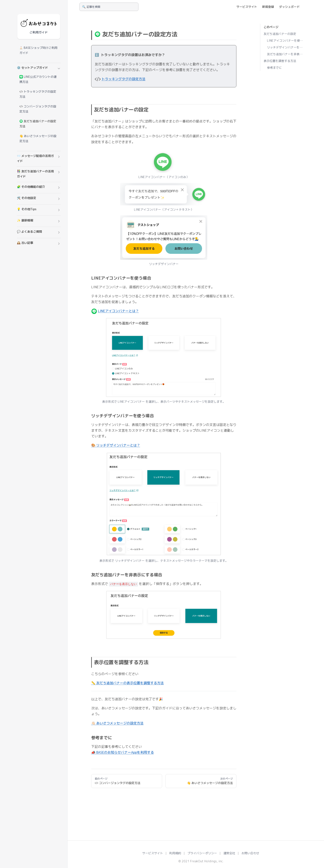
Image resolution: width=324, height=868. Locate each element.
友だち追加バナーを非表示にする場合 (285, 54)
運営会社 (229, 853)
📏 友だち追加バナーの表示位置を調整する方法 (127, 683)
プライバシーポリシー (202, 853)
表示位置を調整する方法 (280, 61)
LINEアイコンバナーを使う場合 (285, 41)
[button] (39, 69)
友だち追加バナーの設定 (280, 34)
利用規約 (175, 853)
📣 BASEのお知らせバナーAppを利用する (123, 752)
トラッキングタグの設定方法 (123, 79)
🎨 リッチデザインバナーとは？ (116, 445)
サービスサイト (153, 853)
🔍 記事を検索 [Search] (91, 7)
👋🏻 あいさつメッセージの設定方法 (117, 723)
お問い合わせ (250, 853)
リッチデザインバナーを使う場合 (285, 47)
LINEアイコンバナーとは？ (118, 311)
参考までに (274, 68)
